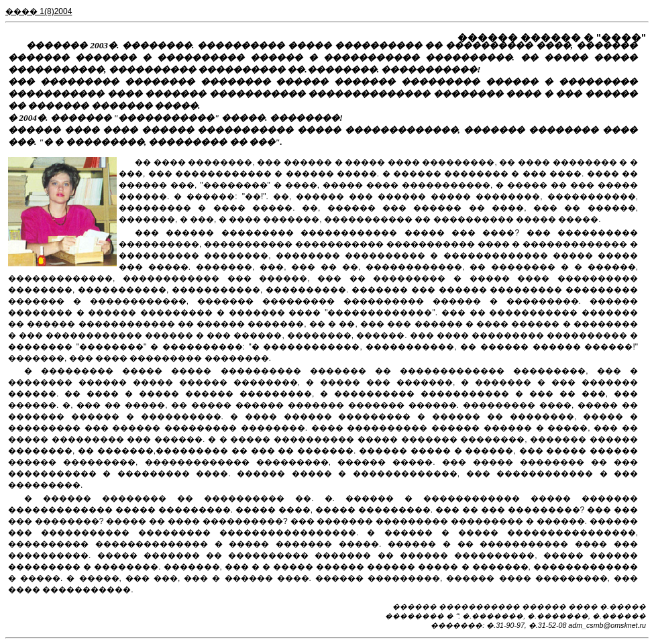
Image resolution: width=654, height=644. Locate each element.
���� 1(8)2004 (39, 11)
